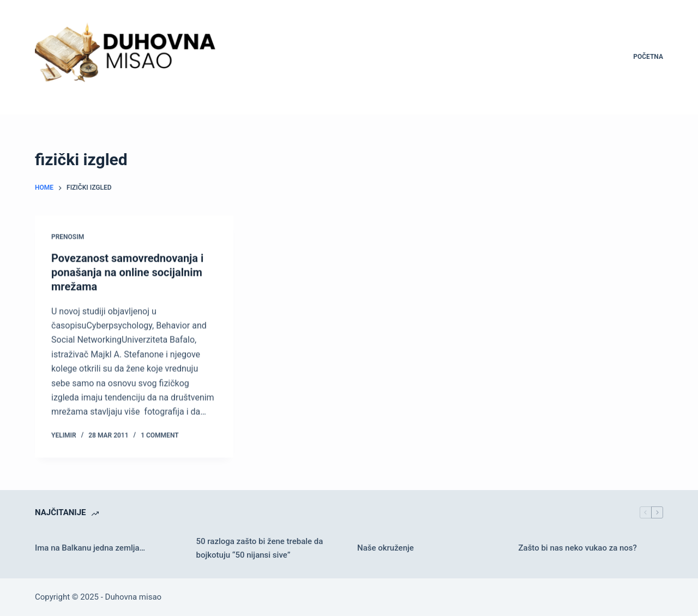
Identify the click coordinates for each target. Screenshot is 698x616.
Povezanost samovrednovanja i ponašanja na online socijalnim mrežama (127, 273)
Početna (648, 57)
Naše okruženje (386, 548)
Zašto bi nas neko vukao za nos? (578, 548)
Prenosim (68, 237)
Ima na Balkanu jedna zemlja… (90, 548)
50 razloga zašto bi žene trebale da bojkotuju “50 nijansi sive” (260, 548)
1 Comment (160, 436)
